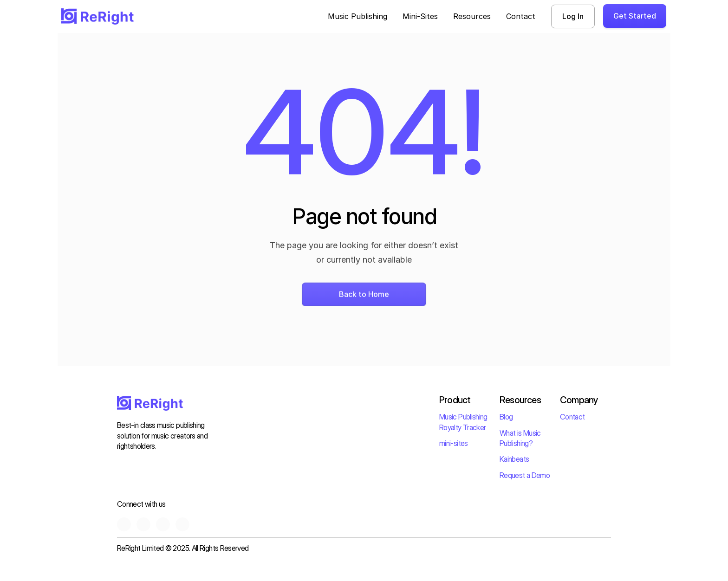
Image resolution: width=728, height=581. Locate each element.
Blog (506, 417)
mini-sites (454, 443)
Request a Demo (525, 475)
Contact (572, 417)
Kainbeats (514, 459)
